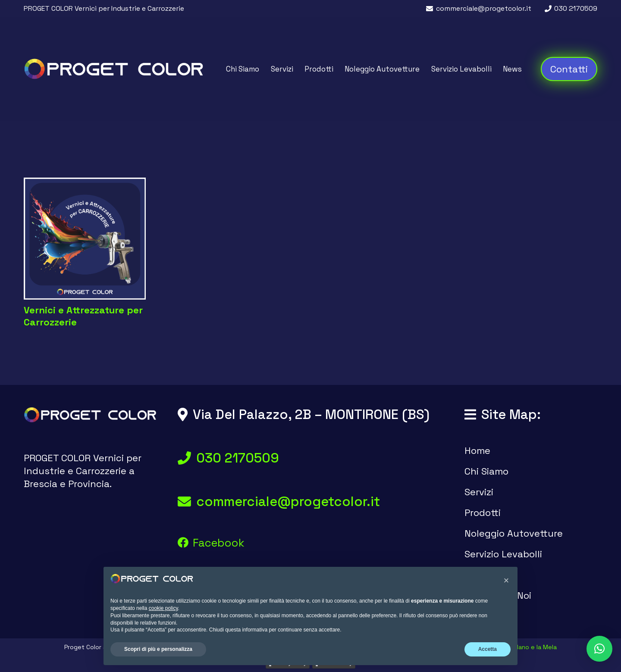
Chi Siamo (486, 471)
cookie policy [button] (163, 608)
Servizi (479, 492)
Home (477, 450)
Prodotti (483, 513)
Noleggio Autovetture (514, 533)
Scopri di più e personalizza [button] (158, 649)
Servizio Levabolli (503, 554)
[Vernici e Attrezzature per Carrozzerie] (85, 239)
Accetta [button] (488, 649)
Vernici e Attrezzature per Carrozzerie (83, 316)
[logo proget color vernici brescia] (114, 69)
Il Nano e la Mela (533, 647)
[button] (599, 649)
